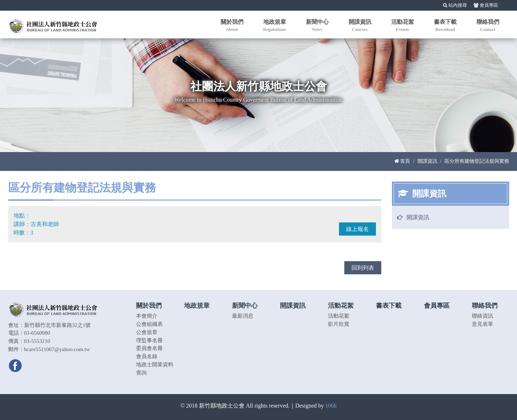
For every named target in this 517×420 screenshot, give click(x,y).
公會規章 (147, 332)
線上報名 (357, 229)
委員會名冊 (149, 348)
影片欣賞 (339, 324)
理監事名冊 (149, 340)
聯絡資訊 (483, 316)
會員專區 (486, 5)
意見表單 (483, 324)
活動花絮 (339, 316)
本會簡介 (147, 316)
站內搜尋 (455, 5)
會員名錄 (147, 356)
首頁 (402, 161)
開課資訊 (427, 161)
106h (331, 406)
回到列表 (363, 268)
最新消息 (243, 316)
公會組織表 (149, 324)
